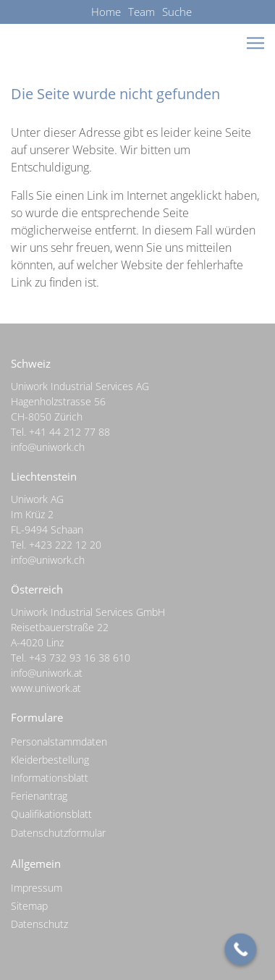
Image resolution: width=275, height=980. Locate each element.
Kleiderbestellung (50, 760)
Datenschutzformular (58, 833)
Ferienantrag (39, 796)
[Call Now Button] (241, 950)
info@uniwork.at (47, 673)
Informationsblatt (50, 778)
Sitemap (29, 906)
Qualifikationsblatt (51, 814)
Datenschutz (39, 924)
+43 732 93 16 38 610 (80, 658)
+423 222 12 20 (65, 545)
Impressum (37, 888)
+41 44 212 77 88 (69, 432)
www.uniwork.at (46, 688)
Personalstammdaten (59, 742)
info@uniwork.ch (48, 447)
